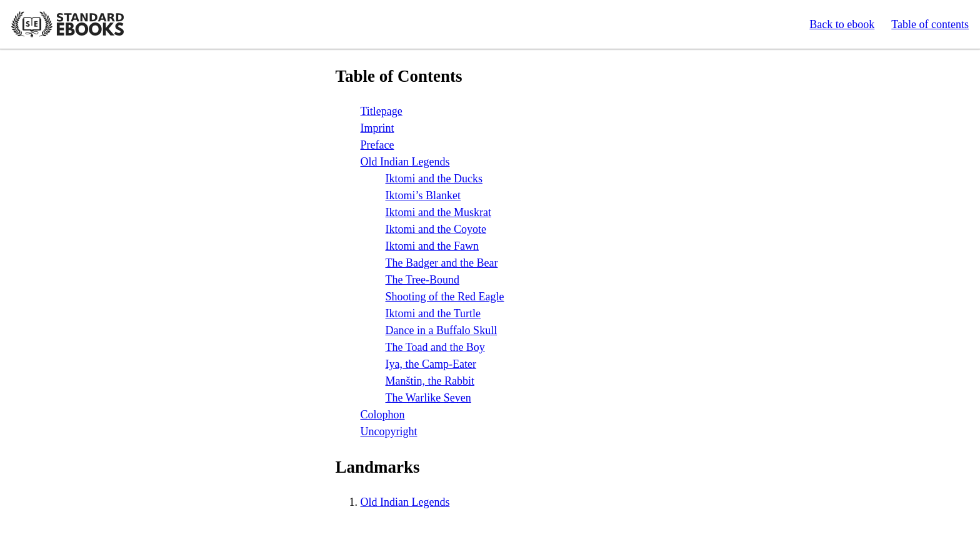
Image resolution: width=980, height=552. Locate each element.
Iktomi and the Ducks (434, 179)
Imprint (377, 128)
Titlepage (382, 111)
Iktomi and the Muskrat (438, 212)
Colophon (383, 415)
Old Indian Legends (405, 162)
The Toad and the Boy (435, 347)
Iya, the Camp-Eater (431, 364)
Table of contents (930, 24)
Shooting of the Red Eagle (445, 297)
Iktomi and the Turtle (433, 313)
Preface (377, 145)
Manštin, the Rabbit (430, 381)
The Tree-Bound (423, 280)
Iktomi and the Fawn (432, 246)
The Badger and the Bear (442, 263)
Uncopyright (389, 431)
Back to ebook (842, 24)
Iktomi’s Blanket (423, 195)
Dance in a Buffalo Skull (442, 330)
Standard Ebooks (67, 24)
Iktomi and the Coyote (436, 229)
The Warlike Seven (428, 398)
